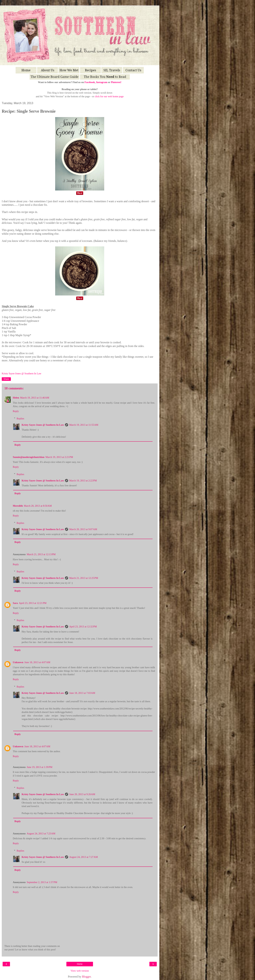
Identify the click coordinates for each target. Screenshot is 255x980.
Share (6, 379)
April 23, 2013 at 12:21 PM (33, 603)
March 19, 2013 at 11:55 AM (84, 425)
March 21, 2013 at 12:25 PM (84, 578)
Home (80, 964)
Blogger (86, 977)
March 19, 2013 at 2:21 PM (59, 457)
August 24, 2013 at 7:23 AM (41, 833)
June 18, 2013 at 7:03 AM (82, 693)
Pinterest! (116, 82)
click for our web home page (109, 96)
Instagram (102, 82)
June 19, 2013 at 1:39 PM (40, 767)
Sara (15, 603)
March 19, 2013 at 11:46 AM (35, 398)
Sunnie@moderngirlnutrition (29, 457)
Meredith (18, 506)
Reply (16, 411)
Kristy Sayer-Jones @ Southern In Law (43, 425)
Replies (20, 418)
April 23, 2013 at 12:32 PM (83, 627)
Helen (16, 398)
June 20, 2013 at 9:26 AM (82, 794)
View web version (80, 971)
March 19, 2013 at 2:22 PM (83, 481)
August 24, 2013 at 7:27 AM (83, 857)
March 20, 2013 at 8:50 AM (38, 506)
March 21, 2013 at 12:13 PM (41, 554)
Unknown (18, 662)
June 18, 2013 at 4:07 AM (37, 662)
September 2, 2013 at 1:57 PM (42, 882)
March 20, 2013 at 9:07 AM (83, 529)
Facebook (90, 82)
